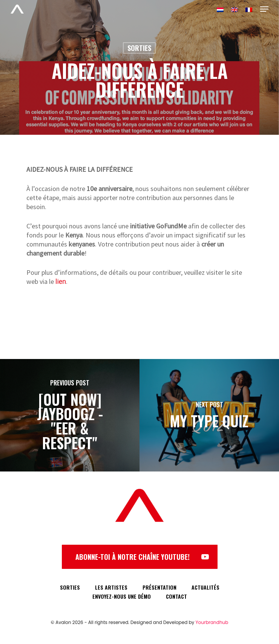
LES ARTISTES (111, 587)
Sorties (139, 48)
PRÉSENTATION (159, 587)
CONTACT (176, 596)
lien (61, 281)
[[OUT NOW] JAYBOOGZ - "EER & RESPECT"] (70, 415)
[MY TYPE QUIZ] (209, 415)
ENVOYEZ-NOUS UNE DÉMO (122, 596)
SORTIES (70, 587)
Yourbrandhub (212, 622)
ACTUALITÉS (205, 587)
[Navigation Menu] (264, 9)
